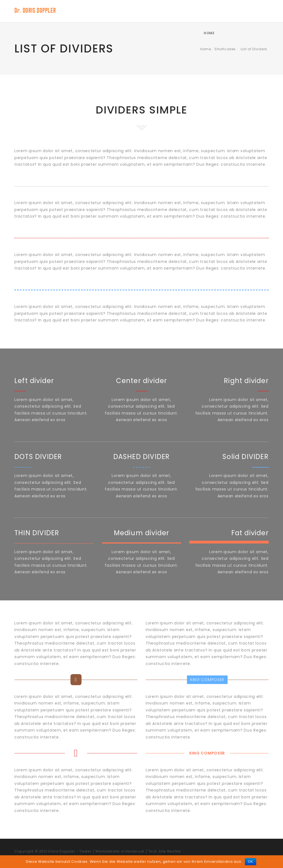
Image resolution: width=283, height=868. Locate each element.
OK (251, 862)
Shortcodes (225, 49)
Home (255, 11)
